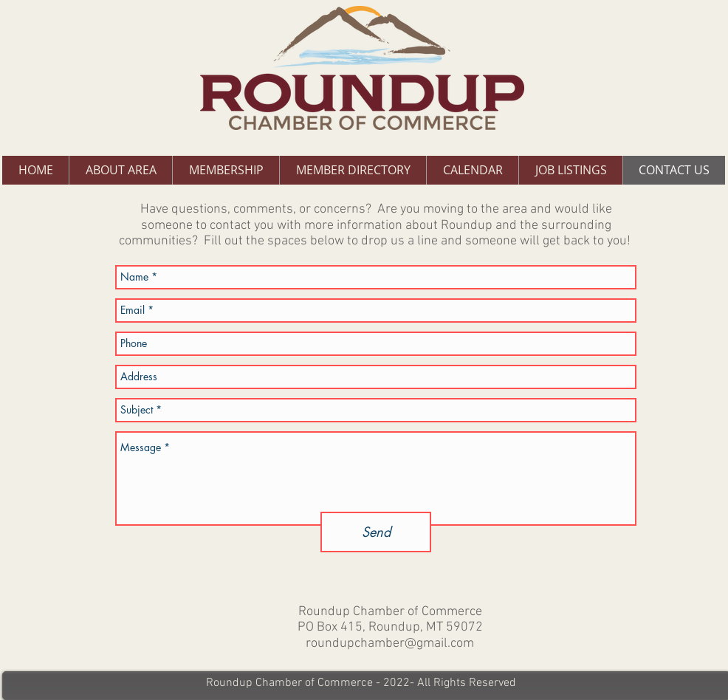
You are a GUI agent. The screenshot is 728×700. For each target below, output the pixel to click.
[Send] (376, 532)
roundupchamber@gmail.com (390, 644)
